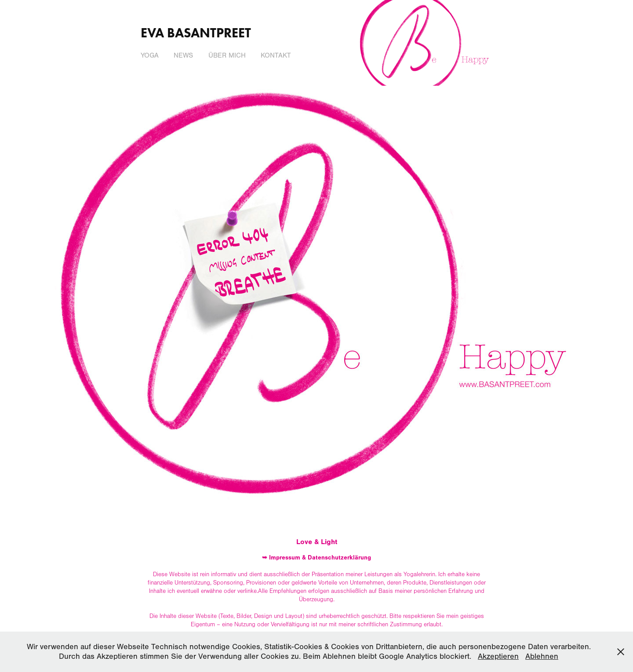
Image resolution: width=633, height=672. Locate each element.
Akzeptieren (498, 656)
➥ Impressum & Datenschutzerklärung (316, 558)
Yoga (150, 55)
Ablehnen (542, 656)
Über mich (227, 55)
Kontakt (276, 55)
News (183, 55)
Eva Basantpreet (196, 33)
